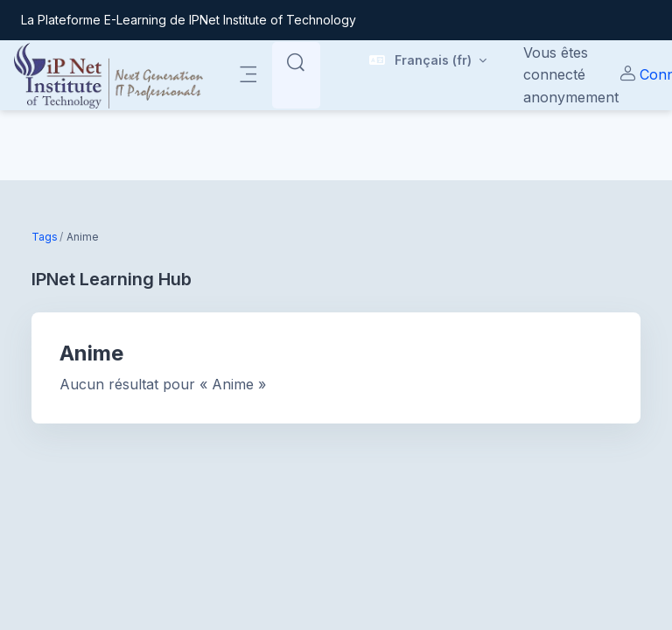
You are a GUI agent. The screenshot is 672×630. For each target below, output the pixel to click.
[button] (428, 63)
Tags (45, 237)
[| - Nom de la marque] (108, 75)
